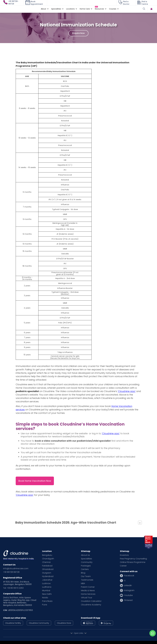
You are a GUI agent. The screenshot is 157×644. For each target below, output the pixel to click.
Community (87, 562)
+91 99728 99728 (11, 572)
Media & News (88, 591)
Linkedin (128, 586)
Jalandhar (47, 580)
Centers (85, 569)
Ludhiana (47, 587)
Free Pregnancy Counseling (133, 559)
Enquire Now (78, 33)
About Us (85, 555)
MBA (83, 583)
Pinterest (128, 600)
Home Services (88, 594)
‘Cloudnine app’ (127, 391)
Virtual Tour (87, 598)
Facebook (129, 576)
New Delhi (47, 594)
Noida (45, 598)
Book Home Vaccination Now (35, 481)
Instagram (129, 590)
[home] (21, 9)
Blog (83, 573)
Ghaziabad (48, 569)
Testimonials (87, 580)
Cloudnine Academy (91, 605)
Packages (86, 566)
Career (123, 566)
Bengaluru (47, 555)
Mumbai (46, 591)
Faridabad (47, 566)
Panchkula (47, 601)
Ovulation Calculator (91, 601)
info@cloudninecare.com (16, 569)
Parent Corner (88, 587)
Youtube (128, 595)
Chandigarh (48, 559)
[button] (44, 9)
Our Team (86, 576)
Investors (124, 555)
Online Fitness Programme (133, 562)
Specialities (86, 559)
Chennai (46, 562)
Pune (45, 605)
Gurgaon (47, 573)
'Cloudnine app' (25, 495)
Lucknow (46, 583)
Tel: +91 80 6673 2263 (13, 588)
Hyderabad (48, 576)
